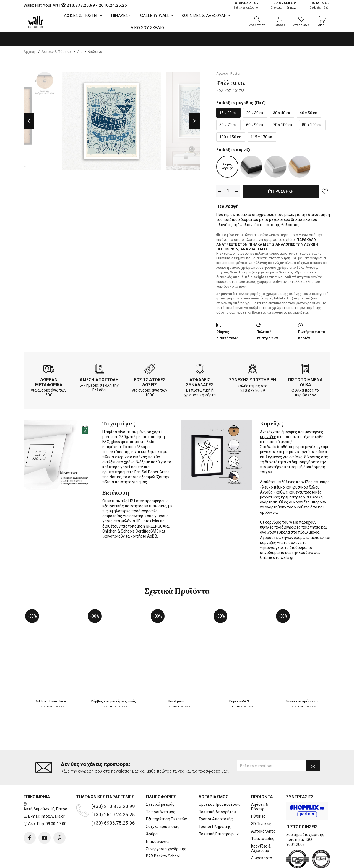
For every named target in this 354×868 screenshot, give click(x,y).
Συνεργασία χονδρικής (166, 826)
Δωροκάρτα (262, 836)
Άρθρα (152, 812)
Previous (29, 121)
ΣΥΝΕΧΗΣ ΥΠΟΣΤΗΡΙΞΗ (253, 379)
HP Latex (136, 500)
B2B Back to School (163, 834)
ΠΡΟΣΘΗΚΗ (281, 191)
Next (195, 121)
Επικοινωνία (157, 819)
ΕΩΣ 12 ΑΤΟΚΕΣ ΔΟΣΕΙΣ (150, 381)
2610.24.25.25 (113, 5)
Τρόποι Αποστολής (216, 797)
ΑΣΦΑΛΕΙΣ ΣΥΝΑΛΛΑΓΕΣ (200, 381)
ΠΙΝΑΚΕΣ (119, 15)
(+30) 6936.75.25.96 (113, 801)
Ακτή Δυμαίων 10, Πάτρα (45, 787)
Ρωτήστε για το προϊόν (312, 334)
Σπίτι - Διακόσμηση (247, 5)
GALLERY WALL (155, 15)
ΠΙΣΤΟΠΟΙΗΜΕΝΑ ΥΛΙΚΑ (305, 381)
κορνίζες (268, 436)
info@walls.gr (53, 794)
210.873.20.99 (81, 5)
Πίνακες (258, 794)
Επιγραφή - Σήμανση (285, 5)
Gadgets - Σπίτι (320, 5)
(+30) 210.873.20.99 (113, 784)
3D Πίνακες (261, 802)
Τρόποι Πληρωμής (215, 804)
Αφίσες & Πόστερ (260, 785)
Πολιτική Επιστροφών (219, 812)
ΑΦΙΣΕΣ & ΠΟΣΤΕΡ (81, 15)
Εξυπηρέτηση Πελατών (166, 797)
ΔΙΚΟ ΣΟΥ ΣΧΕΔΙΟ (147, 28)
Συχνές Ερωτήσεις (163, 804)
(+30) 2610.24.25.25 (113, 792)
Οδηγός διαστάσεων (227, 334)
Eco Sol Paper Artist (152, 471)
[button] (257, 22)
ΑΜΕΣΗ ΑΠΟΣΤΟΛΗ (99, 379)
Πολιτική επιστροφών (267, 334)
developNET (223, 861)
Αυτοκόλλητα (263, 809)
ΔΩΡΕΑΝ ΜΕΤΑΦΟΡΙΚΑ (49, 381)
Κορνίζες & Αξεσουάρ (261, 826)
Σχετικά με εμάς (160, 782)
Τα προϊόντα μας (161, 789)
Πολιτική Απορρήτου (217, 789)
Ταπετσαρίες (263, 816)
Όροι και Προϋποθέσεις (220, 782)
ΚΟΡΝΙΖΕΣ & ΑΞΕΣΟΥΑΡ (204, 15)
